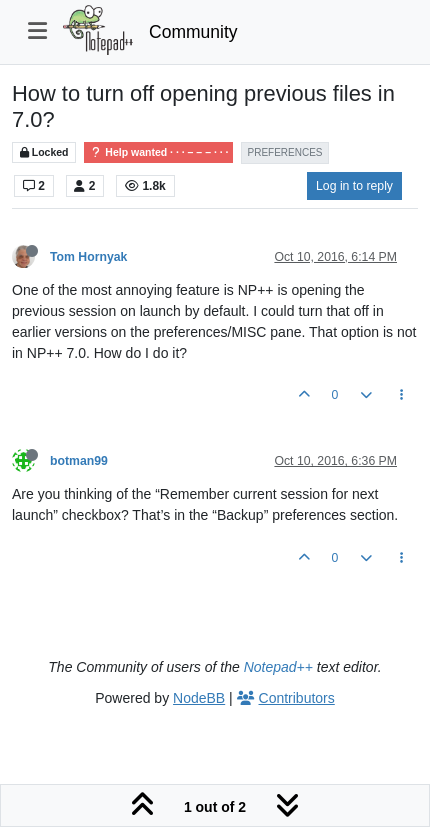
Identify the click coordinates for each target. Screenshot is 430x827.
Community (193, 32)
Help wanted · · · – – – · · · (158, 152)
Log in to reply (354, 186)
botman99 (79, 461)
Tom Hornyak (88, 257)
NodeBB (199, 698)
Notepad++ (278, 667)
